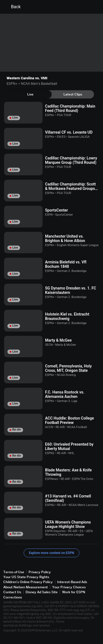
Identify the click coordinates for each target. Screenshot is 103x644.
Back (12, 7)
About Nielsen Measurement (26, 587)
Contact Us (12, 592)
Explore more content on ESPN (51, 553)
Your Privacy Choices (69, 587)
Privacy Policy (40, 572)
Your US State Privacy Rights (26, 577)
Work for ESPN (74, 592)
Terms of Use (14, 572)
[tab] (30, 94)
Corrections (13, 597)
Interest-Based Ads (72, 582)
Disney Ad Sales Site (42, 592)
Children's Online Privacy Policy (28, 582)
